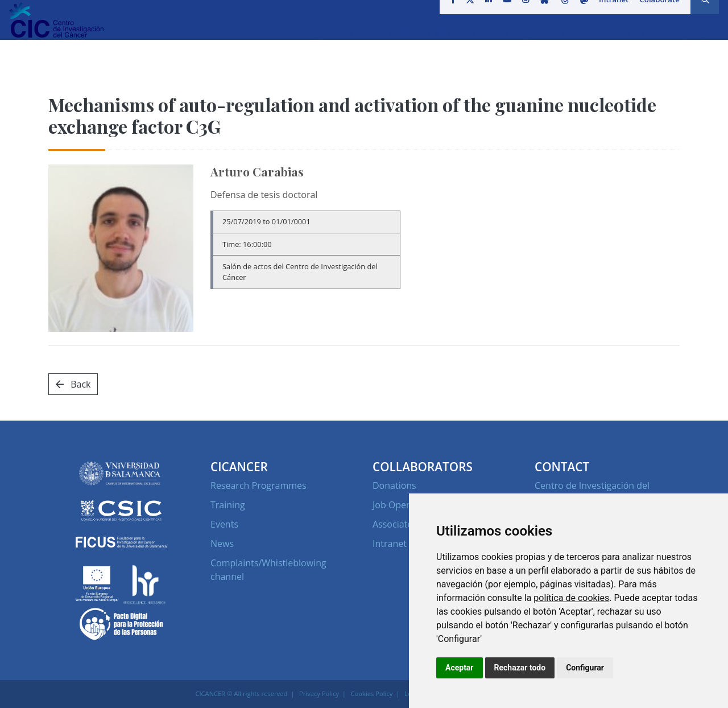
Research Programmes (258, 485)
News (222, 544)
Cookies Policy (372, 693)
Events (224, 524)
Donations (394, 485)
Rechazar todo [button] (520, 668)
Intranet (611, 14)
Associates (395, 524)
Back (73, 384)
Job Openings (401, 505)
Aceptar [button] (460, 668)
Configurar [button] (585, 668)
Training (228, 505)
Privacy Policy (319, 693)
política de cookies (571, 598)
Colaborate (656, 14)
